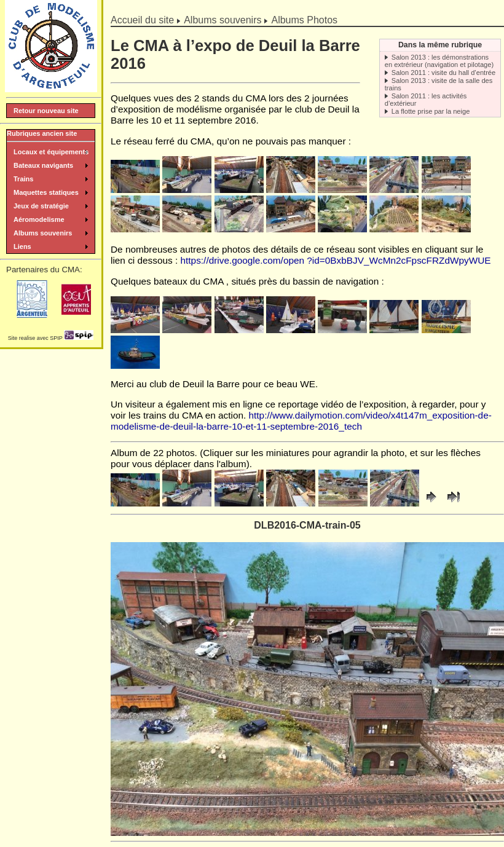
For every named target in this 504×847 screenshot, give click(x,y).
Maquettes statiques (46, 192)
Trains (23, 179)
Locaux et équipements (51, 152)
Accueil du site (142, 20)
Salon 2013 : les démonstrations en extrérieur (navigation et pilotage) (439, 61)
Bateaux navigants (43, 165)
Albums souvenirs (222, 20)
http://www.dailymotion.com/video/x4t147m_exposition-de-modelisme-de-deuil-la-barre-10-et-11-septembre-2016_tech (301, 421)
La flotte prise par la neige (431, 111)
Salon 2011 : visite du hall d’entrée (443, 73)
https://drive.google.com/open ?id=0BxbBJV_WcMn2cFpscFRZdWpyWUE (336, 260)
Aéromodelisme (39, 219)
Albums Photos (304, 20)
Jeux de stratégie (41, 206)
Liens (22, 246)
